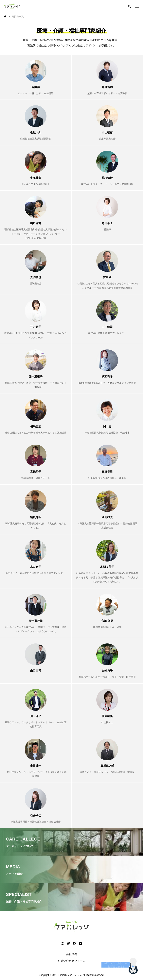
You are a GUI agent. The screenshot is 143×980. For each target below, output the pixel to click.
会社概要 (72, 954)
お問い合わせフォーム (72, 961)
